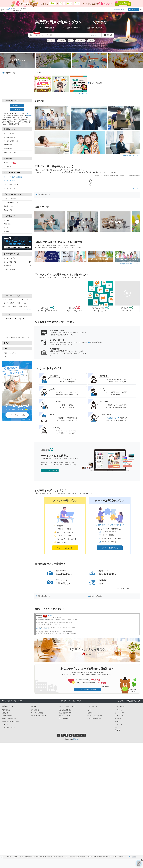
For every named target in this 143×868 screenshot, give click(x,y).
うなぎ (50, 41)
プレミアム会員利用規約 (95, 716)
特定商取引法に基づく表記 (11, 721)
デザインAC (119, 724)
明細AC (117, 730)
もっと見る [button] (28, 309)
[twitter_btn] (58, 735)
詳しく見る (137, 188)
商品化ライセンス (10, 206)
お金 (4, 307)
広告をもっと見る (81, 94)
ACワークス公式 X (10, 353)
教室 (26, 307)
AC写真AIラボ (10, 163)
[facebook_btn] (62, 735)
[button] (65, 525)
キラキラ (5, 303)
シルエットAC (120, 713)
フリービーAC (120, 716)
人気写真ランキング (10, 137)
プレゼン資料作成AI (17, 269)
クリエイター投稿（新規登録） (14, 177)
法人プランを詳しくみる (110, 548)
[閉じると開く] (1, 858)
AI (70, 41)
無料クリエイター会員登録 (39, 716)
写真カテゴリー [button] (17, 133)
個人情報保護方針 (8, 716)
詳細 (130, 857)
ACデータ (118, 727)
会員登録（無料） (119, 10)
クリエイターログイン (11, 181)
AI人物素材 (7, 167)
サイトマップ (7, 724)
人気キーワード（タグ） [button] (17, 296)
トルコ (24, 303)
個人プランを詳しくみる (65, 548)
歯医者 (61, 41)
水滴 (90, 41)
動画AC (117, 721)
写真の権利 (7, 224)
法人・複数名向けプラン (12, 202)
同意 (134, 857)
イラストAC (119, 710)
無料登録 (29, 116)
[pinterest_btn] (66, 735)
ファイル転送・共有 (17, 262)
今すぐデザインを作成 (50, 470)
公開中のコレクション (11, 152)
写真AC (76, 739)
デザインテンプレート (17, 258)
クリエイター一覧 (10, 188)
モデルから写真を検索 (11, 141)
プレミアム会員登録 (10, 199)
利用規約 (7, 232)
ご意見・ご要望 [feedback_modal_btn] (80, 735)
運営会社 (5, 713)
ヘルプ (6, 228)
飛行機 (20, 307)
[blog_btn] (71, 735)
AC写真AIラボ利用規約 (94, 719)
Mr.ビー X (7, 357)
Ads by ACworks (40, 73)
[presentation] (137, 222)
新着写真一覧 (8, 148)
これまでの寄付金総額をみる (87, 689)
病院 (15, 307)
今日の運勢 (17, 266)
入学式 (9, 307)
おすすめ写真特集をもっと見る (130, 264)
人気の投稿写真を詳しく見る (131, 156)
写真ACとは (8, 220)
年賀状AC (118, 719)
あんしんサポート (10, 210)
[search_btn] (31, 35)
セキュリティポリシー (9, 727)
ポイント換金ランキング (12, 184)
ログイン (133, 10)
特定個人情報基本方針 (9, 719)
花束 (19, 303)
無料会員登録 (17, 106)
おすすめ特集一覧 (10, 145)
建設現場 (13, 303)
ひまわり (80, 41)
